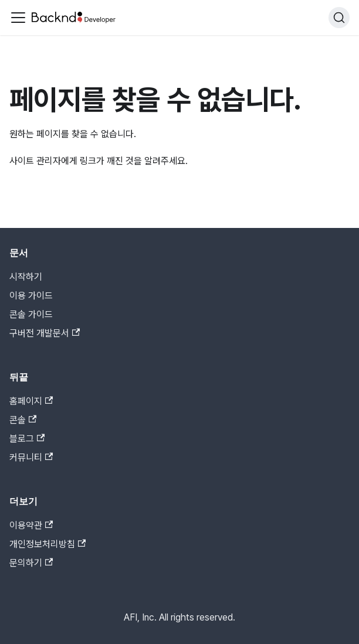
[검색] (339, 18)
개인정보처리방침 (48, 544)
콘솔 (23, 420)
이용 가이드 (31, 296)
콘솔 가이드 (31, 314)
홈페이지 (31, 401)
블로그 (27, 439)
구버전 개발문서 (45, 333)
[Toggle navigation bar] (18, 18)
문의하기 (31, 563)
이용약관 (31, 525)
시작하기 (26, 277)
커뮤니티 (31, 457)
